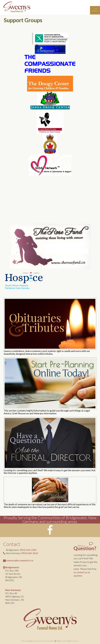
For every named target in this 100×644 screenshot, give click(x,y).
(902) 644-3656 (30, 553)
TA (57, 641)
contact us (82, 572)
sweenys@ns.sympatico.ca (20, 560)
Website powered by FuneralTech (43, 641)
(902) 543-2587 (28, 550)
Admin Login (26, 641)
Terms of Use (74, 641)
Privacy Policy (64, 641)
